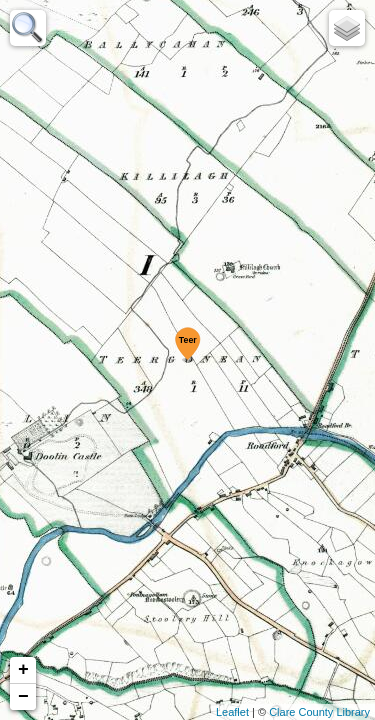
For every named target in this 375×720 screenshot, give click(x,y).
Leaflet (232, 712)
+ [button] (23, 670)
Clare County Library (319, 712)
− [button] (23, 697)
